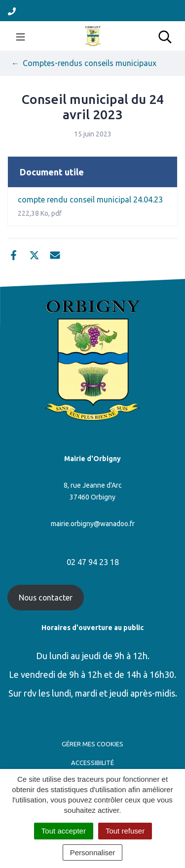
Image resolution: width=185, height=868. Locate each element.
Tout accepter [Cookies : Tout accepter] (64, 831)
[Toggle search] (165, 36)
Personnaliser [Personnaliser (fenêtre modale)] (93, 852)
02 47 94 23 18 (93, 562)
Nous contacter (46, 598)
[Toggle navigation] (20, 36)
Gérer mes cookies (92, 744)
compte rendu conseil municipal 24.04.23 (90, 206)
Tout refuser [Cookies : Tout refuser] (125, 831)
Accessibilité (92, 763)
